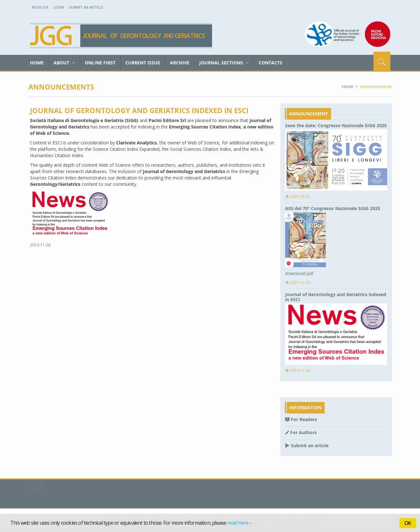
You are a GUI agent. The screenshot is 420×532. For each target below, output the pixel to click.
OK (408, 523)
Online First (100, 63)
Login (59, 7)
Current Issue (143, 63)
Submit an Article (86, 7)
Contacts (270, 63)
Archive (180, 63)
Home (37, 63)
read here (238, 523)
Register (40, 7)
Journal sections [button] (224, 63)
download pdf (299, 273)
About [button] (64, 63)
